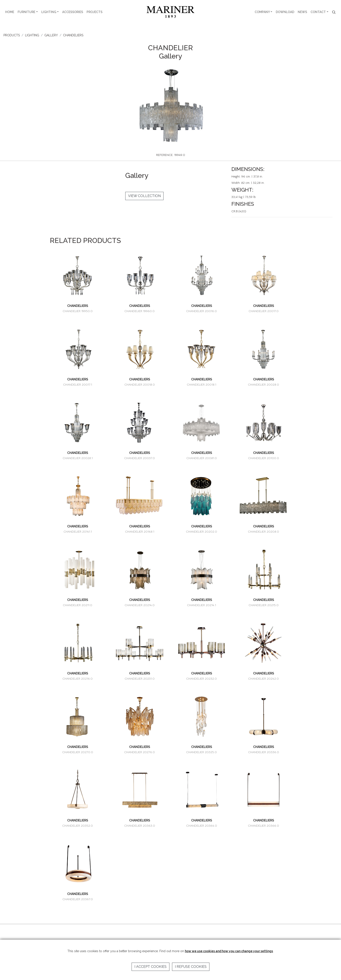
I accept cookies (150, 967)
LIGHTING (49, 12)
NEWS (302, 12)
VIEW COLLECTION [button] (144, 196)
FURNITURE (26, 12)
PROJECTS (94, 12)
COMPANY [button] (262, 12)
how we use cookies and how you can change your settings (229, 951)
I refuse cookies (191, 967)
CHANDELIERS (73, 35)
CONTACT (318, 12)
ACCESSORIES (73, 12)
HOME (10, 12)
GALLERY (51, 35)
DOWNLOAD (285, 12)
